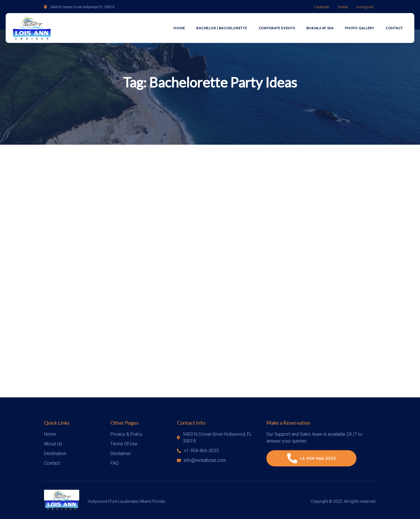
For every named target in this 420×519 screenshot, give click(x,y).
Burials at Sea (320, 28)
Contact (394, 28)
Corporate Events (277, 28)
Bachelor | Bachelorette (222, 28)
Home (179, 28)
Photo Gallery (360, 28)
